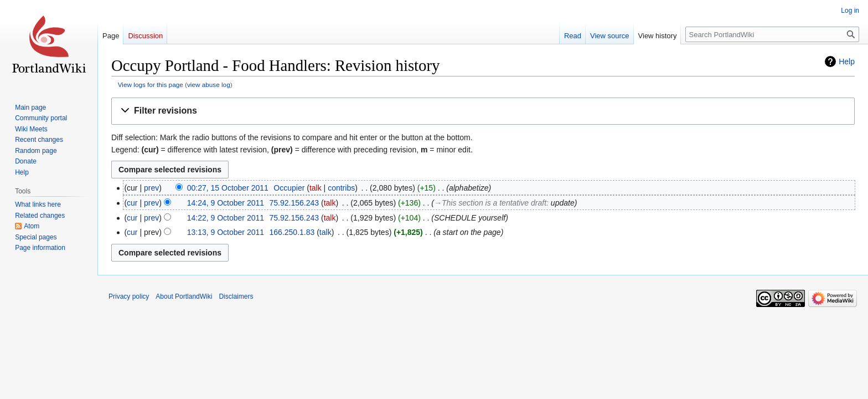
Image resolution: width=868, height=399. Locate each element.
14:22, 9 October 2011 (226, 218)
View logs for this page (151, 85)
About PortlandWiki (184, 296)
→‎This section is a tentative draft (490, 203)
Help (847, 62)
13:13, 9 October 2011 (226, 232)
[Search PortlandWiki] (772, 34)
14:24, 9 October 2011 (226, 203)
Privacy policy (129, 296)
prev (151, 188)
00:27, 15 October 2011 (228, 188)
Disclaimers (236, 296)
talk (316, 188)
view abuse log (209, 85)
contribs (341, 188)
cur (132, 203)
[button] (483, 111)
